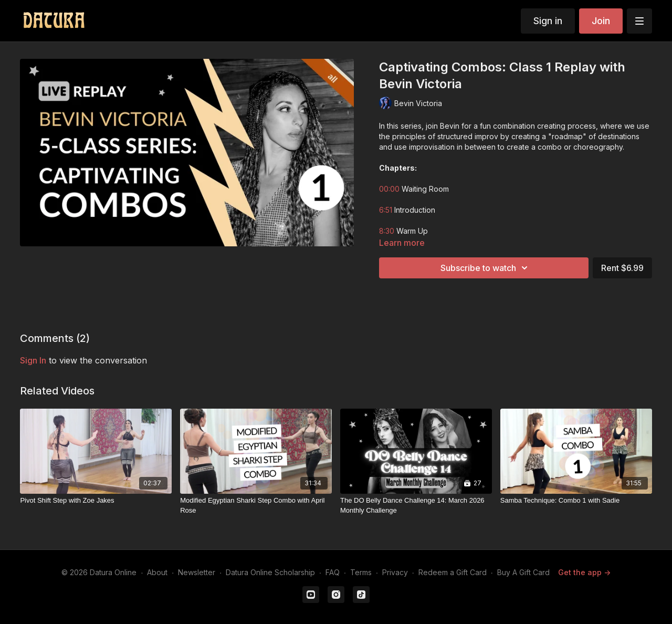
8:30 (387, 231)
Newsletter (197, 572)
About (157, 572)
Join (601, 21)
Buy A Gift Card (523, 572)
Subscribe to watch (486, 268)
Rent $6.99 (622, 268)
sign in (33, 360)
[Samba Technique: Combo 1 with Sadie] (576, 501)
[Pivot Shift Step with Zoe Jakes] (96, 501)
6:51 (386, 210)
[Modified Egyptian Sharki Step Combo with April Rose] (256, 506)
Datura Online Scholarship (270, 572)
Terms (361, 572)
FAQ (333, 572)
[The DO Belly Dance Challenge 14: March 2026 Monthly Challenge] (416, 506)
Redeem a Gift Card (453, 572)
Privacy (395, 572)
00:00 (389, 189)
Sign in (548, 21)
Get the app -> (584, 572)
